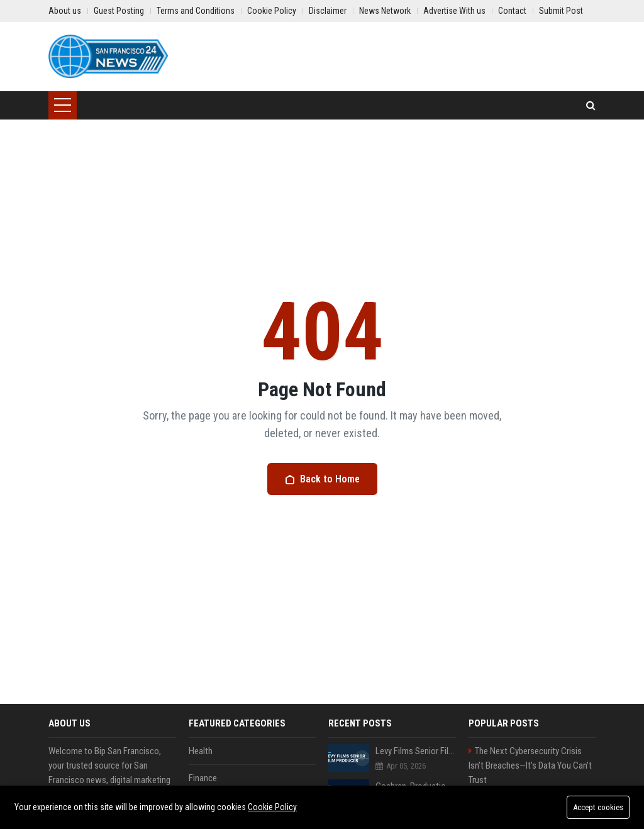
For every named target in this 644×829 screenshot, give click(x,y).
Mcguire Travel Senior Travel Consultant (416, 821)
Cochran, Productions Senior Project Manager (416, 786)
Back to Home (322, 479)
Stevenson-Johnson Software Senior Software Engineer (527, 802)
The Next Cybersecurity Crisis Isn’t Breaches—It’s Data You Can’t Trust (530, 765)
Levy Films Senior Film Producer (416, 751)
